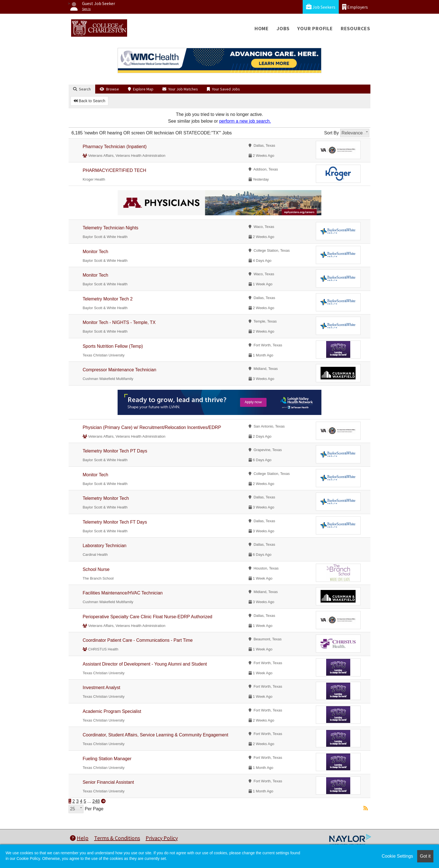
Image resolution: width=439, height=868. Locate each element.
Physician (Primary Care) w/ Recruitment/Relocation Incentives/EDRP (152, 427)
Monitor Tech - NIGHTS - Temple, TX (119, 322)
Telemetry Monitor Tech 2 (108, 299)
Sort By (331, 133)
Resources (355, 28)
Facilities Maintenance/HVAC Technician (123, 593)
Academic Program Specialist (112, 711)
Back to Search (89, 101)
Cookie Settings (397, 856)
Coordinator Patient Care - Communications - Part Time (138, 640)
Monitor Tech (95, 252)
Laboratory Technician (104, 546)
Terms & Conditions (117, 838)
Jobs (283, 28)
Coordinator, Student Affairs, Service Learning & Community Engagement (155, 735)
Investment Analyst (101, 688)
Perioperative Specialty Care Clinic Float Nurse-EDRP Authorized (147, 617)
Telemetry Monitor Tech (106, 498)
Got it (425, 856)
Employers (355, 7)
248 (96, 801)
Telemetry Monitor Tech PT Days (115, 451)
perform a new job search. (245, 121)
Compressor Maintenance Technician (119, 370)
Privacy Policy (162, 838)
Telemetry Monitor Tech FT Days (115, 522)
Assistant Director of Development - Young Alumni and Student (145, 664)
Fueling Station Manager (107, 759)
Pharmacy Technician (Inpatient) (115, 147)
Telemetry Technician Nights (110, 228)
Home (262, 28)
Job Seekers (321, 7)
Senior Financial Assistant (108, 782)
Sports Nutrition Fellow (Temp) (113, 346)
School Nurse (96, 569)
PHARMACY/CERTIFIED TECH (114, 170)
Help (79, 838)
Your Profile (315, 28)
